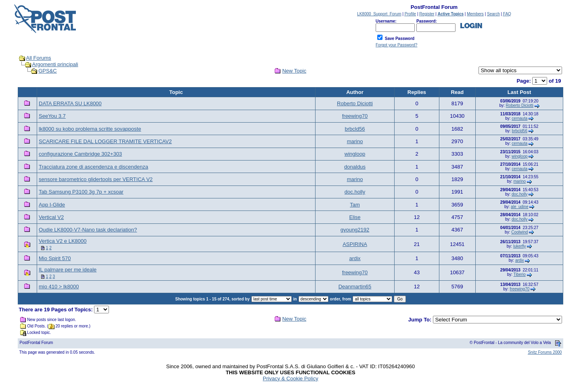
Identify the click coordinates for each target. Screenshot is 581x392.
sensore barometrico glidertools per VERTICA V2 (96, 179)
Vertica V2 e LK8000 (63, 241)
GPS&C (48, 71)
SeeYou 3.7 (52, 116)
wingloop (355, 154)
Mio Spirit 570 (55, 258)
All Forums (39, 58)
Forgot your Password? (396, 45)
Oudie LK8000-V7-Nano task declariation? (88, 230)
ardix (355, 258)
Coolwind (519, 232)
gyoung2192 (355, 230)
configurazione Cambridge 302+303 (80, 154)
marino (355, 141)
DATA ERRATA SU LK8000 (70, 103)
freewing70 (355, 116)
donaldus (355, 167)
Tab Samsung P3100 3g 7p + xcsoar (81, 192)
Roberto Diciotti (355, 103)
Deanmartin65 (355, 287)
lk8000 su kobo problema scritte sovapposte (90, 129)
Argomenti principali (55, 64)
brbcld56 (355, 129)
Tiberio (520, 274)
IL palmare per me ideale (68, 270)
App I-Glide (52, 205)
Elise (355, 217)
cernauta (519, 118)
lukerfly (520, 246)
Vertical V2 (51, 217)
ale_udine (519, 207)
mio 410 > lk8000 (59, 287)
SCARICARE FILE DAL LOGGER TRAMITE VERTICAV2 (105, 141)
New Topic (294, 71)
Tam (355, 205)
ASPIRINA (355, 244)
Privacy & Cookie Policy (290, 378)
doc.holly (355, 192)
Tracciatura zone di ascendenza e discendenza (93, 167)
